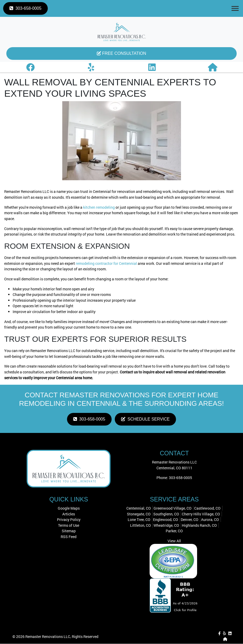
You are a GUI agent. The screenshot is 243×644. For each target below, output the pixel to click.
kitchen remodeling (99, 207)
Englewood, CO (166, 520)
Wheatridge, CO (166, 526)
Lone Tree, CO (139, 520)
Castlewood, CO (207, 508)
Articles (69, 514)
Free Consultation (121, 53)
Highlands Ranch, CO (199, 526)
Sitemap (69, 531)
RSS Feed (69, 537)
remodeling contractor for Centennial (106, 263)
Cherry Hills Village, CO (201, 514)
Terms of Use (69, 526)
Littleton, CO (140, 526)
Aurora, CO (210, 520)
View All (174, 541)
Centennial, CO (139, 508)
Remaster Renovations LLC (48, 637)
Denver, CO (190, 520)
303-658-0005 (26, 8)
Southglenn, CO (166, 514)
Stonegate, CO (139, 514)
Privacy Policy (69, 520)
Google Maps (69, 508)
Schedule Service (146, 419)
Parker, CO (174, 531)
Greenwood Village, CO (173, 508)
